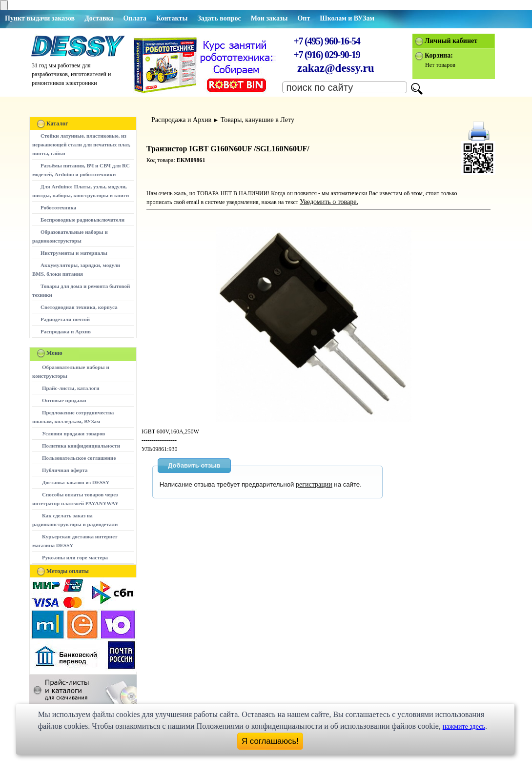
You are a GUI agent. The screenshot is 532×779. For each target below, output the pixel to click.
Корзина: (439, 55)
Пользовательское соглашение (79, 458)
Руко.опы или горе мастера (75, 557)
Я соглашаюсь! (270, 741)
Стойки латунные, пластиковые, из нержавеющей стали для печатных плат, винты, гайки (81, 144)
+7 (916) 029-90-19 (327, 55)
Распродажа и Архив (66, 331)
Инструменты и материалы (74, 253)
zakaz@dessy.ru (336, 68)
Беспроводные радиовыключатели (82, 220)
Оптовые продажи (64, 400)
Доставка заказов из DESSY (76, 482)
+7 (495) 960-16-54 (327, 41)
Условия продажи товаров (73, 433)
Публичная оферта (65, 470)
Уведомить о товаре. (329, 202)
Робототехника (58, 207)
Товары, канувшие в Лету (257, 120)
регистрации (314, 484)
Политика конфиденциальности (81, 446)
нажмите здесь (464, 727)
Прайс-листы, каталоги (71, 388)
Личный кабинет (451, 41)
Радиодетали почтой (65, 319)
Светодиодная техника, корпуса (79, 307)
